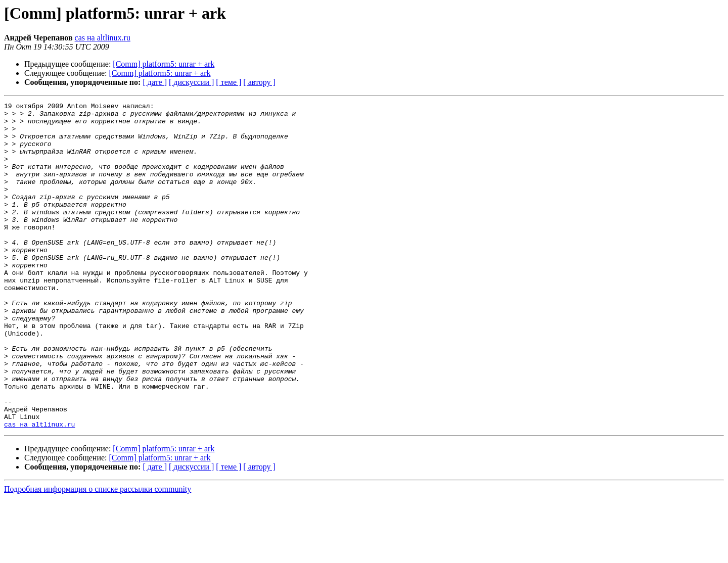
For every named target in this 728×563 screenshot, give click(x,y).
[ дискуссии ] (191, 82)
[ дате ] (155, 82)
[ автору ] (259, 82)
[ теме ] (229, 82)
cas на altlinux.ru (103, 38)
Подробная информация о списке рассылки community (98, 554)
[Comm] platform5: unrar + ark (164, 64)
